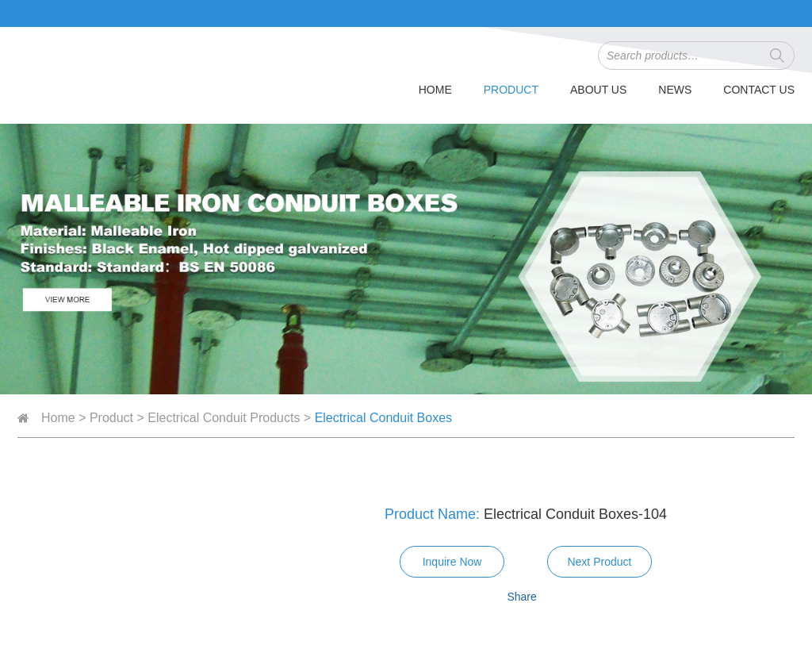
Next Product (599, 562)
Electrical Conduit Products (224, 418)
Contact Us (759, 90)
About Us (598, 90)
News (675, 90)
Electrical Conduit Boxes (383, 418)
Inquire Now (452, 562)
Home (435, 90)
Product (511, 90)
